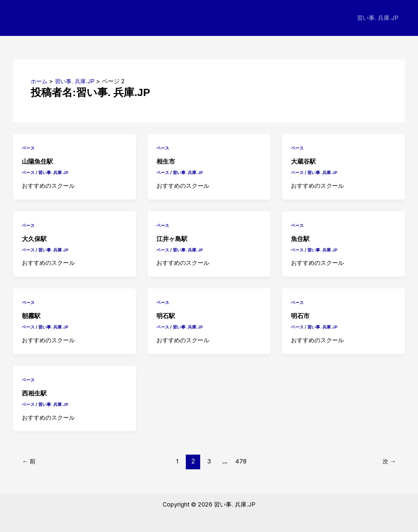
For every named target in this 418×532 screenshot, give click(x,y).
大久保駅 (35, 238)
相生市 (166, 161)
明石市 (301, 315)
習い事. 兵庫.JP (378, 18)
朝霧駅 (32, 315)
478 (242, 461)
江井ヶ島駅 (173, 238)
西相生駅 (35, 393)
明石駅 (166, 315)
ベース (29, 148)
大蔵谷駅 (304, 161)
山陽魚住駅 (38, 161)
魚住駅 (301, 238)
